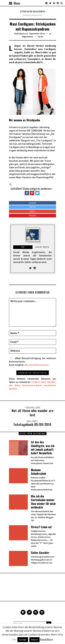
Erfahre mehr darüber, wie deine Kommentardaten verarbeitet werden (32, 385)
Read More (46, 640)
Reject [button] (34, 640)
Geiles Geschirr (40, 553)
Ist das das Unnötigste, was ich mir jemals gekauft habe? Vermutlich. (43, 448)
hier (14, 640)
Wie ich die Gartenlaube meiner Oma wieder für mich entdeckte (43, 502)
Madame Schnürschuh (38, 472)
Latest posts (42, 247)
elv (42, 37)
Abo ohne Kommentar (37, 365)
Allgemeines (28, 37)
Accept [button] (23, 640)
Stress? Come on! (41, 527)
